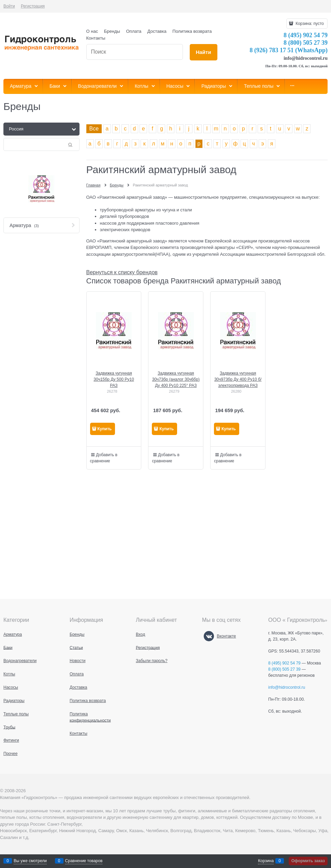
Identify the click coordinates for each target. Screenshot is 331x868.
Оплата (134, 31)
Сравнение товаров (84, 861)
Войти (9, 6)
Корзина (266, 861)
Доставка (157, 31)
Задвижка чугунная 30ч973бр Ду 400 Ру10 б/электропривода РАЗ (238, 379)
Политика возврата (192, 31)
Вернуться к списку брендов (122, 272)
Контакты (96, 38)
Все (94, 129)
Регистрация (33, 6)
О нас (92, 31)
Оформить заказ (308, 861)
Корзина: (309, 24)
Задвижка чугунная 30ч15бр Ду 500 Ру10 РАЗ (114, 379)
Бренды (112, 31)
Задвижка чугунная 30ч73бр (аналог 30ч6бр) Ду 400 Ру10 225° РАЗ (176, 379)
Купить (104, 429)
